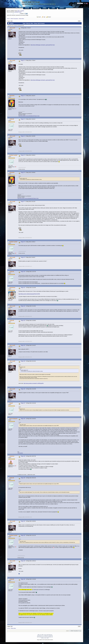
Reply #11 (23, 288)
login (19, 11)
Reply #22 (23, 535)
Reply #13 (23, 321)
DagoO (11, 403)
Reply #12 (23, 306)
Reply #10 (23, 272)
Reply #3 (23, 119)
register (22, 11)
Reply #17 (23, 403)
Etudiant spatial (13, 155)
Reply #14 (23, 345)
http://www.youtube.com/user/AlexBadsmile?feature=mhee (29, 116)
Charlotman (12, 288)
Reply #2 (23, 96)
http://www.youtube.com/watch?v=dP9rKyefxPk (34, 383)
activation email (18, 12)
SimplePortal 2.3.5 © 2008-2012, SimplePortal (45, 636)
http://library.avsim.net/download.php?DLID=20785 (29, 294)
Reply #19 (23, 456)
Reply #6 (23, 173)
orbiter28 (12, 119)
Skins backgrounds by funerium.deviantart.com (45, 637)
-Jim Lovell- (12, 28)
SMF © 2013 (44, 635)
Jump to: (68, 631)
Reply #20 (23, 478)
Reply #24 (23, 579)
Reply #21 (23, 521)
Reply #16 (23, 389)
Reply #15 (23, 361)
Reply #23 (23, 561)
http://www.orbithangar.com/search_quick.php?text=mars (43, 45)
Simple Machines (49, 635)
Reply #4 (23, 136)
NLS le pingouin (13, 419)
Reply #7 (23, 202)
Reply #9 (23, 257)
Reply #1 (23, 60)
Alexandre (12, 96)
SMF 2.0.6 (39, 635)
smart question (20, 453)
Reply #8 (23, 242)
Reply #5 (23, 155)
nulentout (12, 456)
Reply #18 (23, 419)
